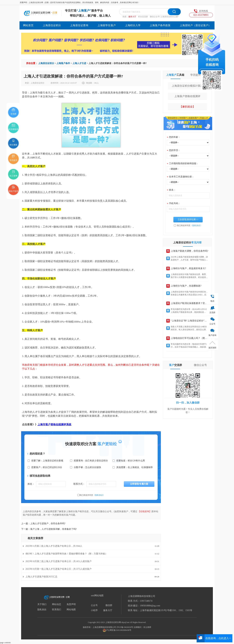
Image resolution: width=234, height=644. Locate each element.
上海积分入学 (133, 25)
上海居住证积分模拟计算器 (187, 86)
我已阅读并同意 (92, 495)
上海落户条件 (63, 63)
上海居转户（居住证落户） (195, 25)
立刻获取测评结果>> (188, 220)
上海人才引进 (79, 63)
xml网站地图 (97, 596)
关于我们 (42, 604)
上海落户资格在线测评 (187, 96)
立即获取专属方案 (139, 484)
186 (95, 83)
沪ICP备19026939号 (125, 627)
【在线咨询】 (145, 511)
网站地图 (71, 610)
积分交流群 (143, 17)
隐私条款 (42, 610)
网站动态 (57, 604)
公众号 (94, 605)
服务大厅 (132, 17)
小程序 (94, 610)
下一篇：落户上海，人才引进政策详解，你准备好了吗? (49, 529)
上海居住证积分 (52, 25)
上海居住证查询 (79, 25)
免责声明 (71, 604)
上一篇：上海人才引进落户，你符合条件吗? (43, 524)
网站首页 (28, 25)
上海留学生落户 (107, 25)
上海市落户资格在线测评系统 (54, 424)
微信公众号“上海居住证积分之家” (164, 17)
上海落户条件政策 (160, 25)
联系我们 (57, 610)
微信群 (109, 605)
